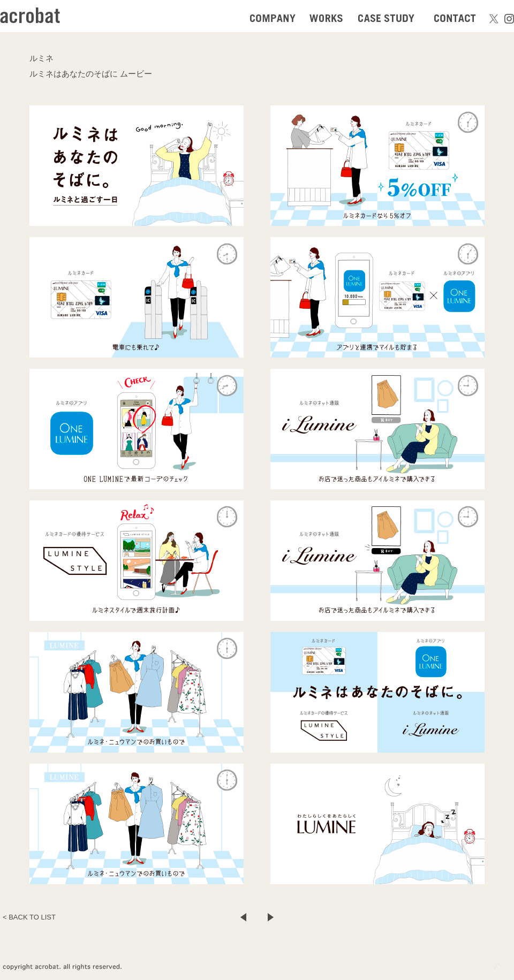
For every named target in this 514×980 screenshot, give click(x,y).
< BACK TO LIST (29, 917)
